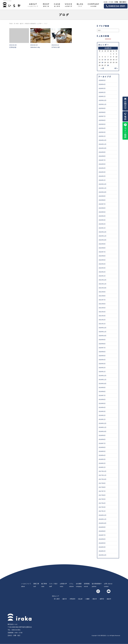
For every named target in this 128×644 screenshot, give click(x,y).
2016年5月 (102, 543)
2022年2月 (102, 272)
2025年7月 (102, 116)
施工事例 (57, 5)
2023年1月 (102, 228)
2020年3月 (102, 364)
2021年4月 (102, 312)
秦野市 (102, 599)
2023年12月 (103, 184)
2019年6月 (102, 399)
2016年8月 (102, 531)
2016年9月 (102, 527)
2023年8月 (102, 200)
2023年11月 (103, 188)
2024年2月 (102, 176)
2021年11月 (103, 284)
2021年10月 (103, 288)
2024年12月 (103, 140)
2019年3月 (102, 411)
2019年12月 (103, 376)
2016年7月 (102, 535)
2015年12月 (103, 555)
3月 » (116, 68)
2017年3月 (102, 507)
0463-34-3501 (16, 630)
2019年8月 (102, 392)
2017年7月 (102, 491)
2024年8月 (102, 156)
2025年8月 (102, 112)
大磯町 (88, 599)
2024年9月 (102, 152)
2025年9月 (102, 108)
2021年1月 (102, 324)
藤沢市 (65, 599)
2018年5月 (102, 451)
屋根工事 (46, 5)
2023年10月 (103, 192)
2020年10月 (103, 336)
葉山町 (80, 599)
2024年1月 (102, 180)
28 (108, 65)
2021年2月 (102, 320)
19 (102, 62)
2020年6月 (102, 352)
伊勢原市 (73, 599)
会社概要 (94, 5)
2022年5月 (102, 260)
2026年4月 (102, 84)
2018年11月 (103, 427)
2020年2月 (102, 368)
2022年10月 (103, 240)
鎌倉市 (109, 599)
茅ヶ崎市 (57, 599)
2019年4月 (102, 407)
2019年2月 (102, 415)
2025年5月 (102, 124)
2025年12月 (103, 100)
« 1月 (102, 68)
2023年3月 (102, 220)
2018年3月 (102, 459)
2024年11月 (103, 144)
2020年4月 (102, 360)
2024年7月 (102, 160)
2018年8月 (102, 439)
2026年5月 (102, 80)
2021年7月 (102, 300)
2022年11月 (103, 236)
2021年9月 (102, 292)
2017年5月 (102, 499)
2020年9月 (102, 340)
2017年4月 (102, 503)
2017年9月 (102, 483)
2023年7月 (102, 204)
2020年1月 (102, 372)
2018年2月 (102, 463)
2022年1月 (102, 276)
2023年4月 (102, 216)
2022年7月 (102, 252)
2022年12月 (103, 232)
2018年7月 (102, 443)
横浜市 (95, 599)
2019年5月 (102, 403)
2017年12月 (103, 471)
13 (105, 60)
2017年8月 (102, 487)
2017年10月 (103, 479)
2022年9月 (102, 244)
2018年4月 (102, 455)
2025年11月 (103, 104)
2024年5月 (102, 164)
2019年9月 (102, 388)
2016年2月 (102, 551)
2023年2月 (102, 224)
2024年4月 (102, 168)
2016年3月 (102, 547)
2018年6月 (102, 447)
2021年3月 (102, 316)
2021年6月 (102, 304)
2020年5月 (102, 356)
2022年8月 (102, 248)
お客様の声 (69, 5)
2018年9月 (102, 435)
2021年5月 (102, 308)
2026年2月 (102, 92)
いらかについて (33, 5)
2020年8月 (102, 344)
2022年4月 (102, 264)
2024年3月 (102, 172)
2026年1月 (102, 96)
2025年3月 (102, 132)
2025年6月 (102, 120)
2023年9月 (102, 196)
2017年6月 (102, 495)
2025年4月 (102, 128)
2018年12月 (103, 423)
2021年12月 (103, 280)
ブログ (80, 5)
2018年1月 (102, 467)
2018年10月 (103, 431)
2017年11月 (103, 475)
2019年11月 (103, 380)
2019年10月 (103, 384)
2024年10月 (103, 148)
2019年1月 (102, 419)
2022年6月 (102, 256)
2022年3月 (102, 268)
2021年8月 (102, 296)
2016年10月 (103, 523)
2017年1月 (102, 511)
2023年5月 (102, 212)
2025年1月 (102, 136)
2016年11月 (103, 519)
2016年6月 (102, 539)
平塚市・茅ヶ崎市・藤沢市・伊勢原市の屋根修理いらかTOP (25, 24)
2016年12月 (103, 515)
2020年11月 (103, 332)
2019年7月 (102, 396)
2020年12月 (103, 328)
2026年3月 (102, 88)
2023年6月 (102, 208)
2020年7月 (102, 348)
